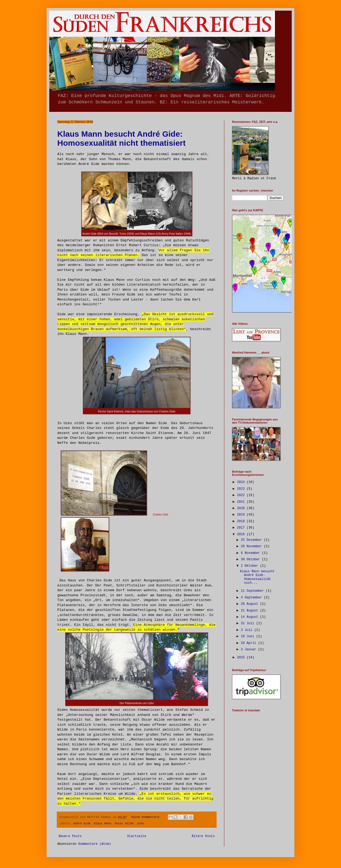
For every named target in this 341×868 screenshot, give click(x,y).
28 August (250, 604)
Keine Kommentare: (147, 817)
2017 (242, 528)
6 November (251, 553)
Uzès (141, 824)
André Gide (82, 824)
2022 (242, 495)
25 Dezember (252, 540)
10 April (249, 643)
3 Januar (249, 650)
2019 (242, 515)
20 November (252, 546)
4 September (252, 598)
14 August (250, 617)
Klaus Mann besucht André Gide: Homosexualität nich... (257, 577)
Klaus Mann (103, 824)
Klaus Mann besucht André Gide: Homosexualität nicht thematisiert (121, 138)
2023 (242, 489)
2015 (242, 658)
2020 (242, 508)
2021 (242, 502)
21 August (250, 611)
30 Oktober (251, 559)
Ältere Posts (203, 836)
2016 (242, 534)
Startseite (137, 836)
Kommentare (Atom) (95, 844)
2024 (242, 482)
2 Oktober (250, 566)
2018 (242, 521)
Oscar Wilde (124, 824)
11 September (253, 591)
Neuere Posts (70, 836)
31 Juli (249, 623)
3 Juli (247, 630)
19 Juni (249, 636)
